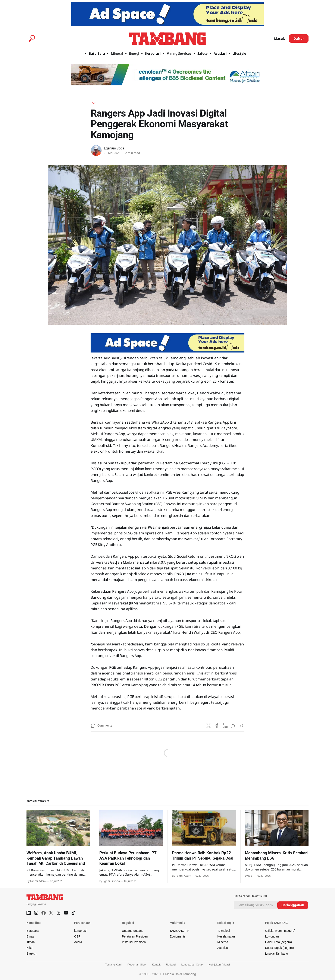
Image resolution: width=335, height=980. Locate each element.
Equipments (178, 936)
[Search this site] (32, 38)
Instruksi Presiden (134, 942)
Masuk (279, 38)
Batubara (33, 931)
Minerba (223, 942)
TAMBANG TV (179, 931)
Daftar (299, 38)
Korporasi (153, 53)
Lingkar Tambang (277, 954)
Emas (30, 936)
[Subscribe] (293, 905)
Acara (78, 942)
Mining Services (179, 53)
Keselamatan (226, 936)
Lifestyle (239, 53)
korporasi (80, 931)
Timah (31, 942)
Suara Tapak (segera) (279, 948)
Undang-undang (133, 931)
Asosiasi (220, 53)
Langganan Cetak (192, 965)
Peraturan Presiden (135, 936)
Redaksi (171, 965)
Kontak (156, 965)
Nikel (30, 948)
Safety (203, 53)
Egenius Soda (114, 148)
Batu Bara (97, 53)
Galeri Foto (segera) (278, 942)
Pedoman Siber (137, 965)
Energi (134, 53)
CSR (93, 103)
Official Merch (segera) (280, 931)
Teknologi (224, 931)
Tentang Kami (114, 965)
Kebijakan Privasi (219, 965)
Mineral (117, 53)
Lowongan (272, 936)
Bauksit (31, 954)
